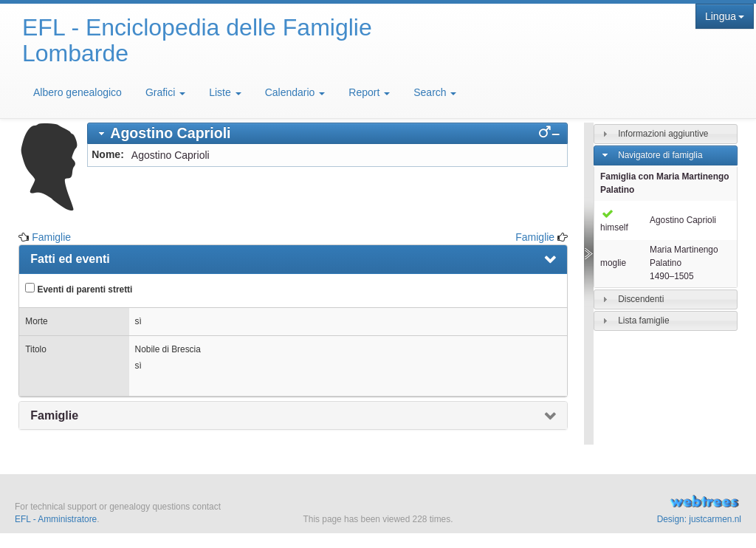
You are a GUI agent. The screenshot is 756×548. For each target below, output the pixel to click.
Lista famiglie (643, 321)
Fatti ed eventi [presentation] (70, 259)
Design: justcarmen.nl (699, 519)
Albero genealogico (78, 92)
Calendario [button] (295, 92)
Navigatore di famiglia (660, 155)
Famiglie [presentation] (54, 415)
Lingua (725, 16)
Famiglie (51, 237)
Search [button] (435, 92)
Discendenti (641, 299)
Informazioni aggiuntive (663, 134)
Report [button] (369, 92)
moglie (613, 263)
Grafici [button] (165, 92)
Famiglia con (664, 183)
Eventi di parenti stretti (79, 289)
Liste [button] (225, 92)
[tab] (327, 133)
